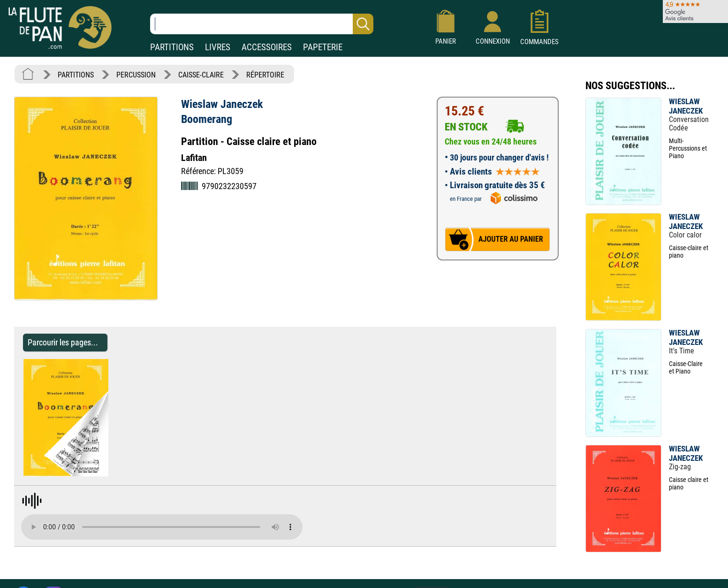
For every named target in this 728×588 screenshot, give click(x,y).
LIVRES (218, 47)
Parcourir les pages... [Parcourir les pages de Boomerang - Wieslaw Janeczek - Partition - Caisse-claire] (63, 342)
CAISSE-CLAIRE (201, 75)
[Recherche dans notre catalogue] (262, 24)
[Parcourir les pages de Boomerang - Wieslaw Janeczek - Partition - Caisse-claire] (113, 474)
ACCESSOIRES (267, 47)
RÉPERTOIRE (265, 75)
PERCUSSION (136, 75)
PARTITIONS (172, 47)
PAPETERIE (323, 47)
